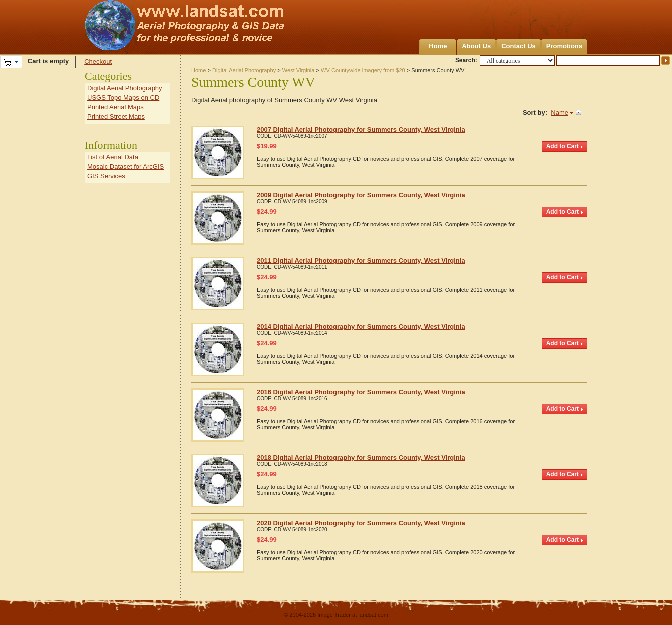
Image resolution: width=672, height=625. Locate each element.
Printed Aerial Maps (115, 107)
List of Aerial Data (113, 157)
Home (438, 46)
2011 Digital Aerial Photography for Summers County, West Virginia (361, 261)
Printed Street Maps (116, 116)
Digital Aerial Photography (244, 70)
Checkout (98, 61)
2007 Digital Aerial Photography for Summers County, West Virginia (361, 129)
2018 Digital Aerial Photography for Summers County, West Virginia (361, 457)
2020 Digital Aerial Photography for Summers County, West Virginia (361, 523)
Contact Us (519, 46)
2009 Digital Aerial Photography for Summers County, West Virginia (361, 195)
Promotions (564, 46)
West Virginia (299, 70)
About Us (476, 46)
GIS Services (106, 176)
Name (560, 112)
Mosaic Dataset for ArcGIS (125, 167)
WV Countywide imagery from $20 (363, 70)
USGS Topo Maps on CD (123, 97)
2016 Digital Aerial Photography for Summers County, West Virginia (361, 392)
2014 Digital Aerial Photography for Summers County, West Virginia (361, 326)
